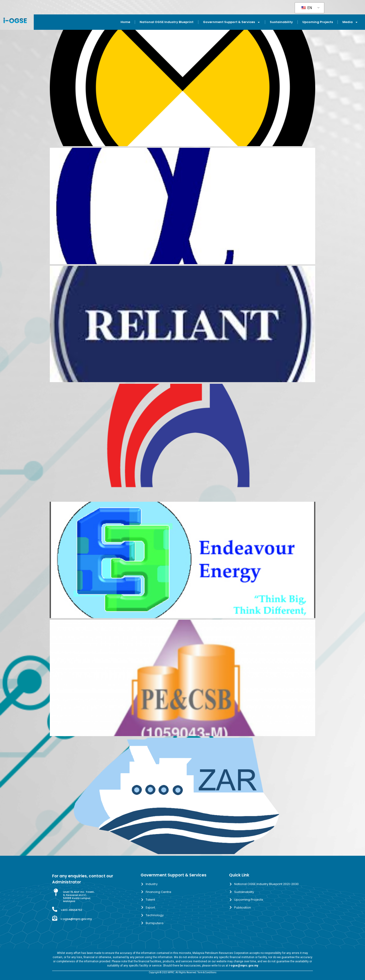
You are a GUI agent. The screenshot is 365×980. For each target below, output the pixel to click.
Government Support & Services (232, 22)
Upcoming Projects (318, 22)
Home (125, 22)
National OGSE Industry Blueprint (167, 22)
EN (307, 8)
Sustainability (281, 22)
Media (350, 22)
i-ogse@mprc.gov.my (76, 919)
